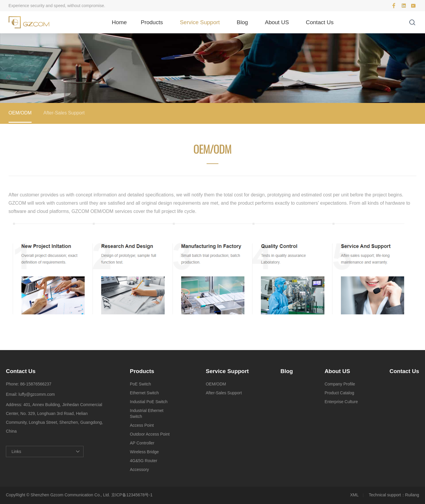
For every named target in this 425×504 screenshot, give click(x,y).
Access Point (142, 425)
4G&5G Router (144, 461)
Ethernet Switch (144, 393)
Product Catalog (339, 393)
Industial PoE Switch (149, 402)
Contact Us (320, 22)
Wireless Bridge (144, 452)
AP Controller (142, 443)
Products (152, 22)
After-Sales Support (64, 113)
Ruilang (412, 495)
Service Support (200, 22)
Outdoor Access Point (150, 434)
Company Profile (340, 384)
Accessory (139, 469)
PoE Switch (140, 384)
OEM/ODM (20, 113)
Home (119, 22)
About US (277, 22)
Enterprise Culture (341, 402)
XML (354, 495)
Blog (242, 22)
